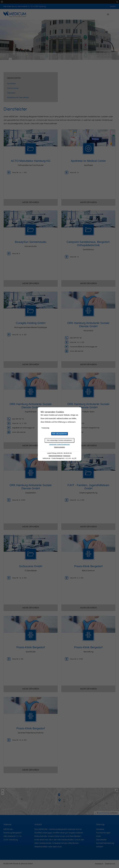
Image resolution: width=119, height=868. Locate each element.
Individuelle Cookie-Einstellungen (60, 444)
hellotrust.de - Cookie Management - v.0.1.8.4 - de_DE (59, 458)
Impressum (67, 456)
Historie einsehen (60, 447)
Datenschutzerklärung (55, 456)
